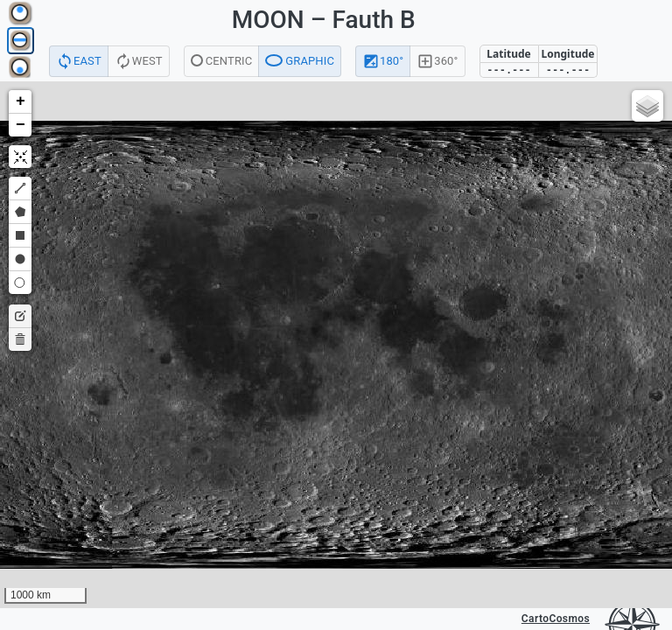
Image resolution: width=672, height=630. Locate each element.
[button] (20, 102)
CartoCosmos (556, 619)
